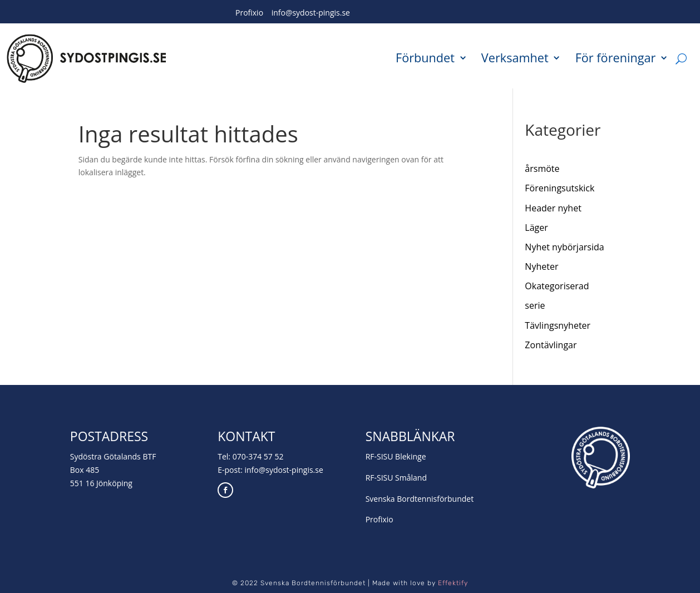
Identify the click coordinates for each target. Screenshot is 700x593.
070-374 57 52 (258, 456)
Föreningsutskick (559, 188)
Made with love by (420, 583)
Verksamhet (515, 58)
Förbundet (425, 58)
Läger (536, 228)
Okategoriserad (557, 286)
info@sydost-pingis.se (311, 13)
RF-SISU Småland (396, 478)
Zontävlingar (551, 345)
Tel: (225, 456)
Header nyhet (553, 208)
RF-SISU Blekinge (396, 456)
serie (535, 305)
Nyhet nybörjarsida (564, 247)
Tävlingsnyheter (558, 325)
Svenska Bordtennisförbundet (420, 499)
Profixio (249, 13)
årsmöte (542, 169)
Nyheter (541, 266)
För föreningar (616, 58)
